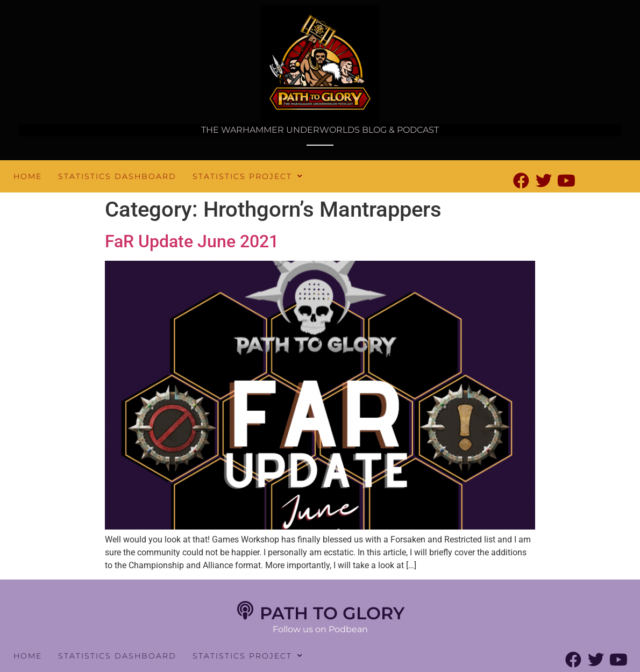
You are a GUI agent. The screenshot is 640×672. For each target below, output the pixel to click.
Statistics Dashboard (117, 176)
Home (28, 176)
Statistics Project (248, 176)
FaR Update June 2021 (192, 241)
